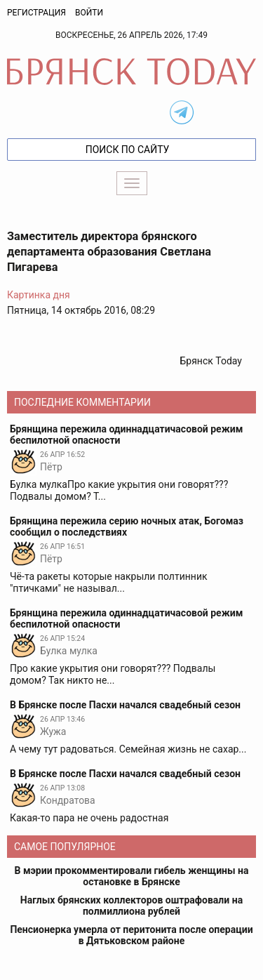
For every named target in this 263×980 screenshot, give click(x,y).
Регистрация (36, 13)
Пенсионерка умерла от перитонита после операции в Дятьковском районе (131, 935)
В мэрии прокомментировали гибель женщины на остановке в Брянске (132, 876)
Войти (89, 13)
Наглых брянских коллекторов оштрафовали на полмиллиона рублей (131, 906)
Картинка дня (39, 295)
